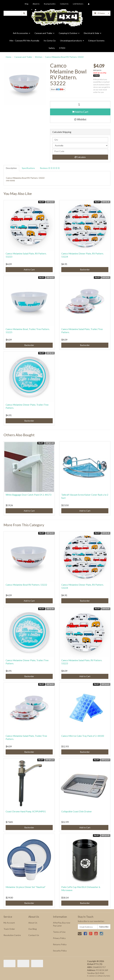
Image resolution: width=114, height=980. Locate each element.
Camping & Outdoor (69, 33)
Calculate (80, 157)
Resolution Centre (12, 935)
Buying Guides (50, 4)
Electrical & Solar (93, 33)
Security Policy (60, 951)
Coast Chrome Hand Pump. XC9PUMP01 (26, 811)
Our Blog (33, 929)
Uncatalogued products (72, 41)
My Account (9, 923)
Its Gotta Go (50, 41)
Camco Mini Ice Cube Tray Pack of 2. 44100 (83, 736)
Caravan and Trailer (44, 33)
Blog (26, 4)
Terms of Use (59, 932)
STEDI (62, 48)
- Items (99, 13)
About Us (36, 4)
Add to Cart (80, 112)
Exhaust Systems (96, 41)
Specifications (28, 168)
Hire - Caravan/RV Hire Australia (24, 41)
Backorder (85, 270)
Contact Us (64, 4)
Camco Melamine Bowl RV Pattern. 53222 (64, 57)
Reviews (50, 168)
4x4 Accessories (22, 33)
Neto (108, 976)
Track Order (9, 929)
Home (9, 57)
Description (11, 168)
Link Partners (78, 4)
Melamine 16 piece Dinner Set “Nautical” (26, 887)
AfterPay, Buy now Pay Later (62, 924)
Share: (58, 89)
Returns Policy (60, 944)
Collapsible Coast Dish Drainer (77, 811)
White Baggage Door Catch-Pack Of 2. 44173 (28, 495)
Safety (52, 48)
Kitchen (39, 57)
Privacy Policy (59, 938)
